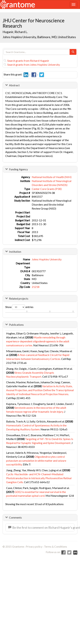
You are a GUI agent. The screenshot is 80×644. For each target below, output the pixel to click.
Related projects (19, 298)
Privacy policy (34, 546)
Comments (15, 517)
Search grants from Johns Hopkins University (32, 65)
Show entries (19, 307)
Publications (16, 325)
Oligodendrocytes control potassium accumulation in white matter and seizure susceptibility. (36, 461)
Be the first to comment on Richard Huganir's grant (41, 527)
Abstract (14, 85)
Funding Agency (18, 169)
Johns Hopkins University (47, 259)
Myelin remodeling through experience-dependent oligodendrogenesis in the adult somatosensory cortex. (38, 341)
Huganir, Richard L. (15, 32)
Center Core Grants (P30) (47, 189)
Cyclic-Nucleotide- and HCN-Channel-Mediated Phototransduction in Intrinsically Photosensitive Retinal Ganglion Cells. (39, 478)
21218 (36, 287)
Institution (15, 252)
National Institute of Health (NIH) (52, 177)
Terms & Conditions (56, 546)
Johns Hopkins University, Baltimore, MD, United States (39, 37)
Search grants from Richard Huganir (26, 61)
